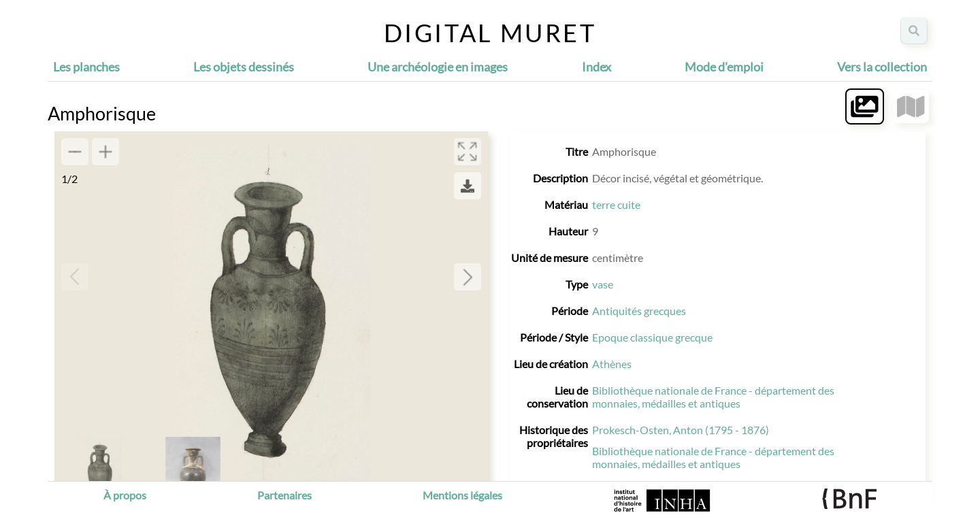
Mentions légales (462, 495)
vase (603, 284)
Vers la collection (882, 67)
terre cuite (616, 204)
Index (597, 67)
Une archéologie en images (438, 67)
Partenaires (284, 495)
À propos (125, 495)
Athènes (612, 364)
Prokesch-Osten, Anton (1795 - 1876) (681, 430)
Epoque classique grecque (652, 337)
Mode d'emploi (724, 67)
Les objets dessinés (244, 67)
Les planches (86, 67)
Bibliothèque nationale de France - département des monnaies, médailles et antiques (713, 397)
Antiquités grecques (639, 311)
